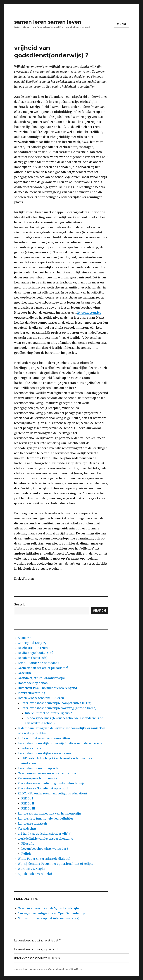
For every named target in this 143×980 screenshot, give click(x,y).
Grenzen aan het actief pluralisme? (43, 668)
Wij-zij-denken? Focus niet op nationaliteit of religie (56, 864)
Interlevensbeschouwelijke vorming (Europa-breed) (59, 708)
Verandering (27, 828)
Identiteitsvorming (32, 693)
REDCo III (28, 808)
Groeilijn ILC (27, 673)
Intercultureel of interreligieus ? (48, 713)
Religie (26, 854)
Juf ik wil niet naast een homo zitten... (45, 738)
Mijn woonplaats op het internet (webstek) (49, 918)
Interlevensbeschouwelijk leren (41, 698)
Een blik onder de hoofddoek (39, 663)
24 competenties (89, 313)
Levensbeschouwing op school (40, 768)
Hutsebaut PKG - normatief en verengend (47, 688)
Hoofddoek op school (33, 683)
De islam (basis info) (33, 658)
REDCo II (28, 803)
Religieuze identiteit (32, 823)
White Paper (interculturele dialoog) (44, 859)
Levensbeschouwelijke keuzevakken (44, 753)
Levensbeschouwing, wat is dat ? (45, 849)
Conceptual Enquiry (32, 643)
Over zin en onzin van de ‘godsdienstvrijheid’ (51, 908)
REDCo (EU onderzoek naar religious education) (52, 793)
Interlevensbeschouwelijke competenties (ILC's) (56, 703)
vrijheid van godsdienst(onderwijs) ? (44, 834)
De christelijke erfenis (34, 648)
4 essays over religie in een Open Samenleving (51, 913)
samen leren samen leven (48, 22)
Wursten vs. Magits (32, 869)
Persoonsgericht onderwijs (38, 778)
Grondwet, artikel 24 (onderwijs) (41, 678)
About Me (24, 638)
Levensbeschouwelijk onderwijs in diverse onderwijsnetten (61, 743)
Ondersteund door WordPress (66, 969)
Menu (121, 24)
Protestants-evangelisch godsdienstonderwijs (51, 783)
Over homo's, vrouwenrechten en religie (47, 773)
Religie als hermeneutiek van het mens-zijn (49, 813)
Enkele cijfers (31, 748)
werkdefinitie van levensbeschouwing (45, 839)
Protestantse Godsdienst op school (43, 788)
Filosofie (28, 844)
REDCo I (27, 798)
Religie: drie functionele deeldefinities (46, 818)
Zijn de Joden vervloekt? (35, 874)
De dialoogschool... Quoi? (36, 653)
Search (19, 604)
